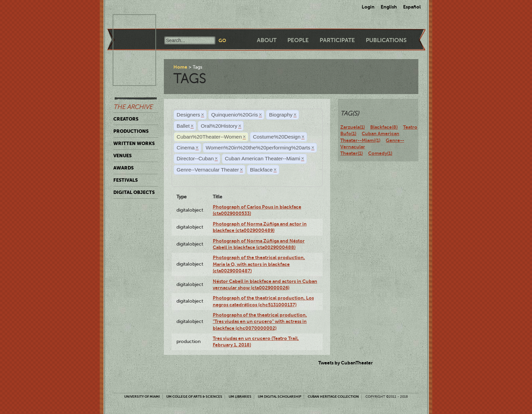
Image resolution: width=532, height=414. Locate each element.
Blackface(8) (384, 127)
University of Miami (142, 397)
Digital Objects (134, 192)
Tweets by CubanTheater (346, 363)
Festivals (126, 180)
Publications (386, 40)
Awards (123, 168)
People (298, 40)
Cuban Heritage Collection (333, 397)
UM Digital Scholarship (280, 397)
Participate (337, 40)
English (389, 7)
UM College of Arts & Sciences (194, 397)
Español (412, 7)
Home (180, 67)
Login (368, 7)
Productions (131, 131)
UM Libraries (240, 397)
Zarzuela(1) (353, 127)
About (267, 40)
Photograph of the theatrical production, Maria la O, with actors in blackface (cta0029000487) (259, 264)
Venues (122, 156)
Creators (126, 119)
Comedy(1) (380, 153)
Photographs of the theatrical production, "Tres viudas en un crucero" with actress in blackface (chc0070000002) (260, 321)
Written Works (134, 143)
